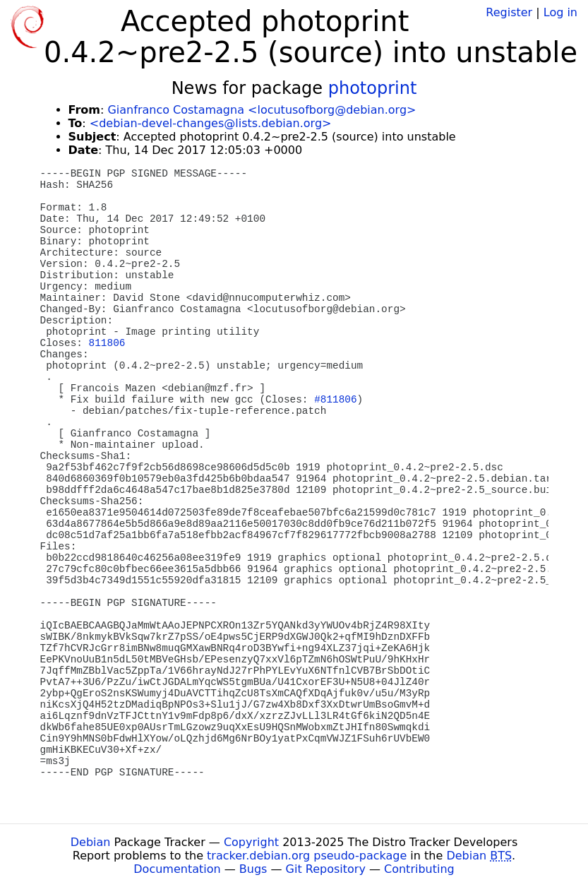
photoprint (373, 88)
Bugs (253, 869)
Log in (560, 12)
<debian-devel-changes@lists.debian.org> (211, 123)
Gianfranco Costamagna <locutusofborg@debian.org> (262, 110)
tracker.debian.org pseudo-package (307, 856)
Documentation (177, 869)
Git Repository (326, 869)
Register (509, 12)
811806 (107, 343)
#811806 (335, 400)
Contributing (419, 869)
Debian (91, 842)
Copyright (251, 842)
